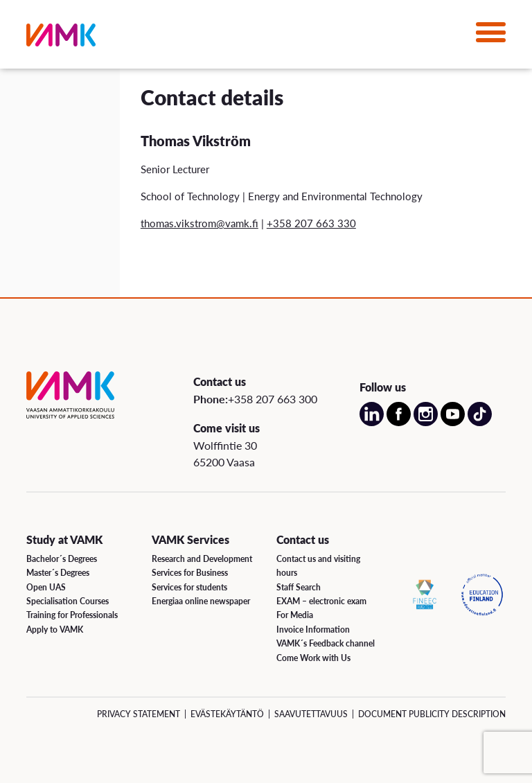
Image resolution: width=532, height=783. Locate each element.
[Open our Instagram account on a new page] (426, 422)
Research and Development (202, 559)
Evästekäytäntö (227, 714)
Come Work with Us (313, 658)
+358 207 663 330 (311, 223)
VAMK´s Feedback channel (326, 643)
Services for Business (190, 573)
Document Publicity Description (432, 714)
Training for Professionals (72, 615)
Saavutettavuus (311, 714)
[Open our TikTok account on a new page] (480, 422)
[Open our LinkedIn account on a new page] (372, 422)
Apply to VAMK (55, 630)
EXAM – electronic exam (321, 601)
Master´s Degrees (58, 573)
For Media (295, 615)
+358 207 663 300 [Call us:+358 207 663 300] (273, 399)
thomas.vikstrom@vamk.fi (199, 223)
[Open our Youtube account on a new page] (453, 422)
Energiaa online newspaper (201, 601)
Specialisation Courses (68, 601)
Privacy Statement (139, 714)
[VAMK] (61, 38)
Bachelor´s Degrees (62, 559)
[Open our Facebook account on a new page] (399, 422)
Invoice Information (313, 630)
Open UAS (46, 587)
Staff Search (299, 587)
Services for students (189, 587)
